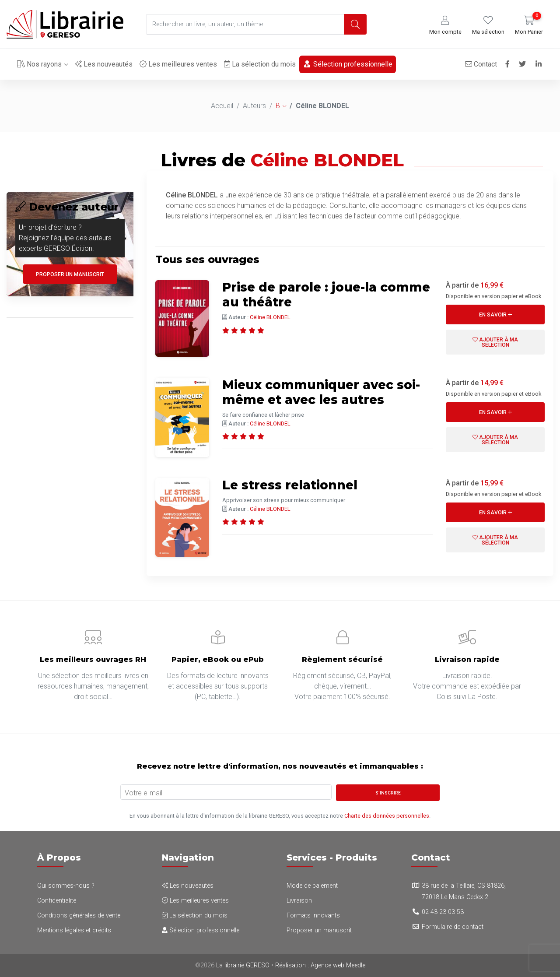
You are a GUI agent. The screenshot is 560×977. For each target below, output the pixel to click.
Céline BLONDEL (270, 317)
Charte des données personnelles (387, 816)
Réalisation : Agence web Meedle (320, 965)
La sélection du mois (260, 64)
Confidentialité (57, 901)
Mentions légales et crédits (74, 930)
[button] (445, 26)
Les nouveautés (104, 64)
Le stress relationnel (290, 485)
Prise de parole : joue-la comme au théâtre (326, 295)
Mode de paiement (312, 886)
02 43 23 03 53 (443, 912)
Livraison (299, 901)
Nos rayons (39, 64)
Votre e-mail (143, 793)
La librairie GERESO (243, 965)
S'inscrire (388, 793)
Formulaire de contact (453, 927)
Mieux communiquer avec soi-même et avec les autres (321, 392)
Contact (481, 64)
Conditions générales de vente (79, 915)
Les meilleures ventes (178, 64)
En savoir (495, 315)
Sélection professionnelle (348, 64)
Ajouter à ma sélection (495, 342)
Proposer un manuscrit (70, 274)
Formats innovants (313, 915)
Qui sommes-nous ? (66, 886)
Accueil (222, 106)
